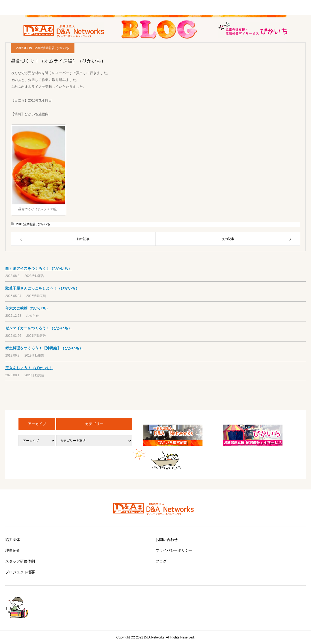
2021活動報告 (36, 336)
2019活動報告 (34, 355)
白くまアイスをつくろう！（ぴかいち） (39, 268)
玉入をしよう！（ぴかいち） (29, 368)
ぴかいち (63, 48)
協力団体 (13, 540)
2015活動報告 (45, 48)
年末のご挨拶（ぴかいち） (27, 308)
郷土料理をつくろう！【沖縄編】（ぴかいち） (44, 348)
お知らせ (32, 316)
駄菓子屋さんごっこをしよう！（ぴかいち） (42, 288)
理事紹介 (13, 550)
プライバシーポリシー (174, 550)
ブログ (161, 561)
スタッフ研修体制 (20, 561)
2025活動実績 (36, 296)
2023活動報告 (34, 276)
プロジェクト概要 (20, 572)
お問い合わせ (167, 540)
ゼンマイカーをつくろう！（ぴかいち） (39, 328)
